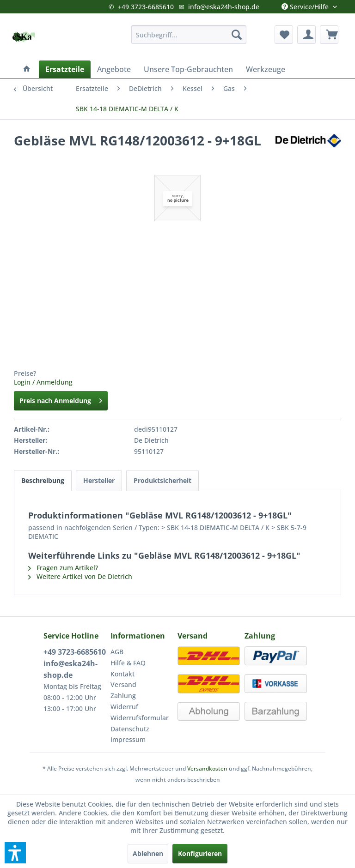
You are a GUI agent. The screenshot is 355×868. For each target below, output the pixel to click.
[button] (15, 853)
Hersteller (99, 480)
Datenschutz (130, 729)
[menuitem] (189, 35)
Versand (123, 684)
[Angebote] (114, 69)
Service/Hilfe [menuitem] (306, 5)
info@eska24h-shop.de (224, 7)
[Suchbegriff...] (189, 35)
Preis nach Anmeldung (61, 399)
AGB (117, 652)
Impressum (128, 739)
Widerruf (124, 707)
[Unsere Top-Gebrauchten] (188, 69)
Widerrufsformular (140, 718)
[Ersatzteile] (65, 69)
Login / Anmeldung (43, 382)
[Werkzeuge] (266, 69)
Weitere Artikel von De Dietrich (80, 576)
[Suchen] (237, 35)
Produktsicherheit (162, 480)
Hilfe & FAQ (128, 663)
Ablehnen (148, 853)
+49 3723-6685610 (146, 7)
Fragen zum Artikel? (63, 568)
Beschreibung (43, 480)
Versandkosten (207, 769)
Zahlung (123, 696)
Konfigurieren (200, 853)
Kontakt (122, 674)
